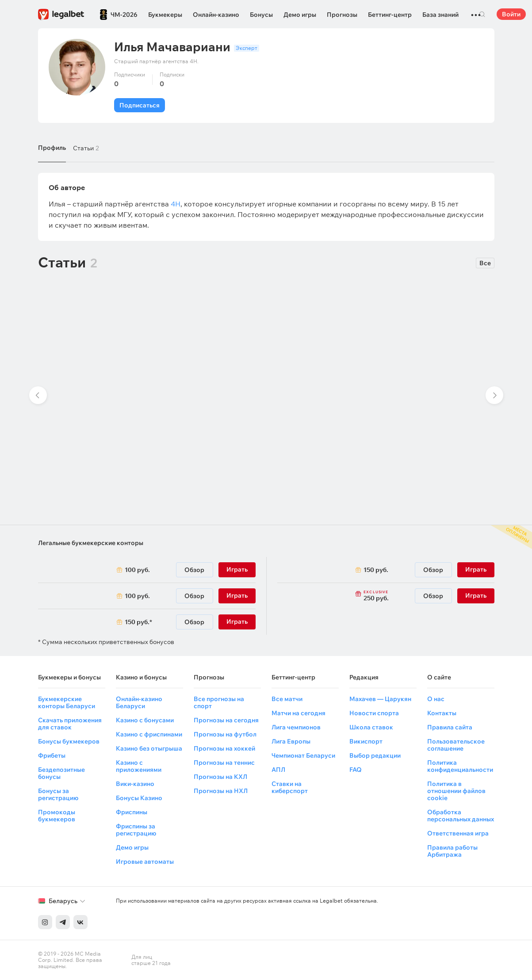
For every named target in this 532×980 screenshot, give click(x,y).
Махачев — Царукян (380, 699)
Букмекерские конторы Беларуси (67, 702)
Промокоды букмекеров (57, 816)
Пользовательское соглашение (456, 745)
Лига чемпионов (296, 727)
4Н (176, 204)
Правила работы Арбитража (452, 851)
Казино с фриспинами (149, 734)
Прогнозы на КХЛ (220, 777)
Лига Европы (291, 741)
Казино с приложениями (139, 766)
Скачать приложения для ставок (70, 724)
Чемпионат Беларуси (303, 755)
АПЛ (278, 770)
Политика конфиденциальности (460, 766)
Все (485, 263)
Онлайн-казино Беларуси (139, 702)
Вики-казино (135, 784)
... (476, 11)
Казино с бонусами (145, 720)
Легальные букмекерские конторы (91, 543)
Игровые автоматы (145, 862)
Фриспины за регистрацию (136, 830)
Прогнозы (342, 15)
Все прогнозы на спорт (219, 702)
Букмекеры (165, 15)
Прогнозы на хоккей (224, 748)
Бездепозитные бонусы (61, 773)
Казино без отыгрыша (149, 748)
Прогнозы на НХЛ (221, 791)
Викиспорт (366, 741)
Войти (511, 14)
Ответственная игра (458, 833)
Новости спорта (374, 713)
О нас (436, 699)
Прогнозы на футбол (225, 734)
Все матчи (287, 699)
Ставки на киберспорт (290, 787)
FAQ (356, 770)
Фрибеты (52, 755)
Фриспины (132, 812)
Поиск (482, 14)
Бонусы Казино (139, 798)
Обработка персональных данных (461, 816)
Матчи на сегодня (299, 713)
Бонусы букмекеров (69, 741)
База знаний (440, 15)
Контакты (442, 713)
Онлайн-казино (216, 15)
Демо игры (300, 15)
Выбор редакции (375, 755)
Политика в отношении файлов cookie (456, 791)
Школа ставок (371, 727)
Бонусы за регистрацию (58, 794)
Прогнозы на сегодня (226, 720)
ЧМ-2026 (124, 15)
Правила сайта (450, 727)
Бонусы (261, 15)
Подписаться (140, 105)
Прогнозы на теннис (224, 763)
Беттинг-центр (390, 15)
